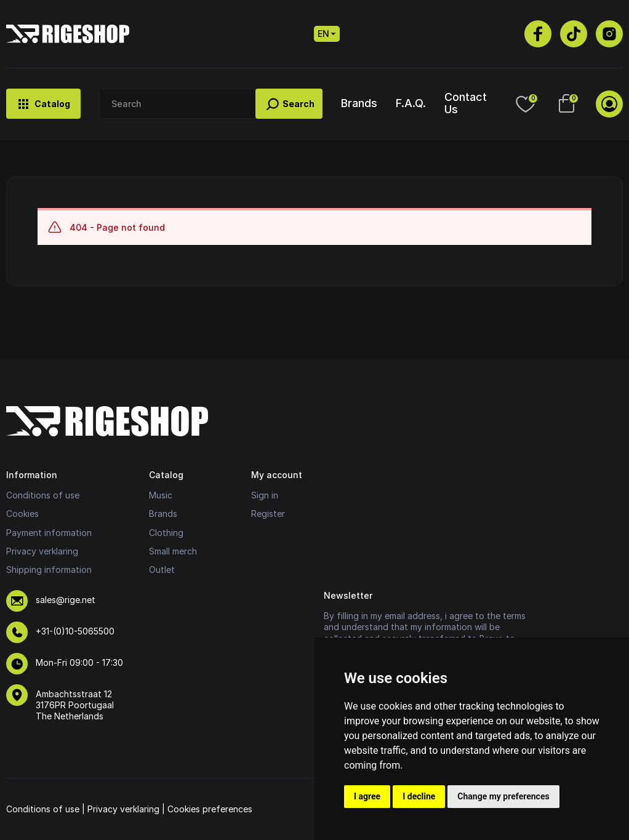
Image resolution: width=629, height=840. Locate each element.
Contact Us (466, 103)
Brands (359, 103)
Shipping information (49, 570)
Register (268, 514)
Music (161, 495)
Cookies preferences (210, 809)
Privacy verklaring (42, 551)
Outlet (162, 570)
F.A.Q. (411, 103)
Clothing (166, 533)
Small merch (173, 551)
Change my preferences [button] (503, 796)
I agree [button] (367, 796)
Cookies (22, 514)
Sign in (265, 495)
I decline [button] (419, 796)
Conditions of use (43, 495)
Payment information (49, 533)
